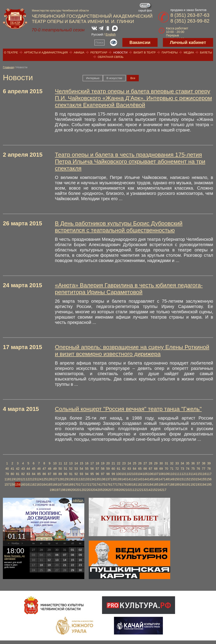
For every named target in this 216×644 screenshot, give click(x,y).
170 (76, 484)
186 (161, 484)
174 (97, 484)
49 (55, 469)
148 (166, 479)
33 (177, 463)
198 (63, 490)
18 (97, 463)
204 (95, 490)
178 (119, 484)
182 (140, 484)
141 (129, 479)
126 (49, 479)
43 (23, 469)
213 (142, 490)
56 (92, 469)
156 (209, 479)
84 (34, 474)
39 (209, 463)
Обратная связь (111, 57)
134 (92, 479)
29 (156, 463)
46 (39, 469)
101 (124, 474)
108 (161, 474)
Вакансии (140, 42)
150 (177, 479)
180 (129, 484)
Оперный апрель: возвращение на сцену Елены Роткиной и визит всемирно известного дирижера (132, 350)
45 (34, 469)
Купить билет (130, 518)
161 (28, 484)
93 (81, 474)
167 (60, 484)
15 (81, 463)
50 (60, 469)
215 (153, 490)
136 (103, 479)
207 (111, 490)
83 (28, 474)
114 (193, 474)
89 (60, 474)
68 (156, 469)
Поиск (100, 43)
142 (134, 479)
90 (66, 474)
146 (156, 479)
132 (81, 479)
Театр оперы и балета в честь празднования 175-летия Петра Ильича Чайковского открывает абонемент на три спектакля (130, 161)
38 (204, 463)
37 (198, 463)
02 (80, 550)
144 (145, 479)
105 (145, 474)
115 (198, 474)
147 (161, 479)
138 (113, 479)
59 (108, 469)
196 (52, 490)
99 (113, 474)
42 (18, 469)
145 (150, 479)
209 (121, 490)
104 (140, 474)
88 (55, 474)
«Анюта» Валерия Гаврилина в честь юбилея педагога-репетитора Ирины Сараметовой (129, 289)
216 (158, 490)
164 (44, 484)
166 (55, 484)
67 (150, 469)
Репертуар (99, 52)
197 (57, 490)
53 (76, 469)
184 (150, 484)
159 (18, 484)
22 (119, 463)
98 (108, 474)
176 (108, 484)
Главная (8, 67)
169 (71, 484)
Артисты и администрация (46, 52)
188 (172, 484)
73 (182, 469)
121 (23, 479)
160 (23, 484)
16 (87, 463)
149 (172, 479)
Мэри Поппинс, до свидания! (14, 557)
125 (44, 479)
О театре (11, 52)
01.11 (17, 536)
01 (72, 550)
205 (100, 490)
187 (166, 484)
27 (145, 463)
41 (12, 469)
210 (126, 490)
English (111, 34)
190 (182, 484)
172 (87, 484)
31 (166, 463)
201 (79, 490)
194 (203, 484)
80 (12, 474)
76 (198, 469)
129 (65, 479)
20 (108, 463)
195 (209, 484)
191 (188, 484)
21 (113, 463)
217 (164, 490)
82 (23, 474)
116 (203, 474)
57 (97, 469)
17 (92, 463)
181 (134, 484)
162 (34, 484)
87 (50, 474)
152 (188, 479)
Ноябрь (15, 543)
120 (18, 479)
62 (124, 469)
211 (132, 490)
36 (193, 463)
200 (73, 490)
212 (137, 490)
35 (188, 463)
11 (60, 463)
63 (129, 469)
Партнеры (170, 52)
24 (129, 463)
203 (89, 490)
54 (81, 469)
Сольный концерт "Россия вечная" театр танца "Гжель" (128, 409)
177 (113, 484)
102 (129, 474)
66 (145, 469)
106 (150, 474)
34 (182, 463)
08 (72, 555)
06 (57, 555)
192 (193, 484)
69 (161, 469)
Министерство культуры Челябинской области (60, 11)
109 (166, 474)
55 (87, 469)
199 (68, 490)
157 (7, 484)
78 (209, 469)
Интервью (93, 78)
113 (188, 474)
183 (145, 484)
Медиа (189, 52)
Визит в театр (145, 52)
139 (119, 479)
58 (103, 469)
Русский (97, 34)
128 (60, 479)
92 (76, 474)
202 (84, 490)
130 (71, 479)
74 (188, 469)
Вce (133, 78)
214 (148, 490)
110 (172, 474)
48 (50, 469)
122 (28, 479)
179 (124, 484)
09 (80, 555)
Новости (120, 52)
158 (12, 484)
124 (39, 479)
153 (193, 479)
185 (156, 484)
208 (116, 490)
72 (177, 469)
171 (81, 484)
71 (172, 469)
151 (182, 479)
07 (65, 555)
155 (203, 479)
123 (34, 479)
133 (87, 479)
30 (161, 463)
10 (55, 463)
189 (177, 484)
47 (44, 469)
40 (7, 469)
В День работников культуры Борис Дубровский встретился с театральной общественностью (119, 227)
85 (39, 474)
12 (66, 463)
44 (28, 469)
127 (55, 479)
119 (12, 479)
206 (105, 490)
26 (140, 463)
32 (172, 463)
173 (92, 484)
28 (150, 463)
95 (92, 474)
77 (204, 469)
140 (124, 479)
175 (103, 484)
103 (134, 474)
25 (135, 463)
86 (44, 474)
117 (209, 474)
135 (97, 479)
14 (76, 463)
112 (182, 474)
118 (7, 479)
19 (103, 463)
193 (198, 484)
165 (49, 484)
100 (119, 474)
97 (103, 474)
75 (193, 469)
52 (71, 469)
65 (140, 469)
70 (166, 469)
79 (7, 474)
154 (198, 479)
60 (113, 469)
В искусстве (114, 78)
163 (39, 484)
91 (71, 474)
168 (65, 484)
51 (66, 469)
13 (71, 463)
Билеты (206, 52)
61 (119, 469)
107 (156, 474)
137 (108, 479)
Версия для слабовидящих (114, 42)
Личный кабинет (188, 42)
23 (124, 463)
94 (87, 474)
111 (177, 474)
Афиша (79, 52)
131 (76, 479)
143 (140, 479)
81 (18, 474)
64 (135, 469)
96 (97, 474)
